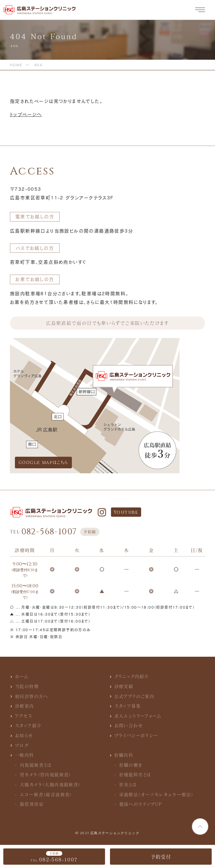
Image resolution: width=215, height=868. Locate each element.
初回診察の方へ (32, 696)
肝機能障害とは (135, 774)
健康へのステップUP (141, 804)
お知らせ (24, 735)
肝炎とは (128, 784)
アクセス (24, 716)
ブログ (22, 745)
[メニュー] (200, 10)
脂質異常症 (32, 804)
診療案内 (25, 706)
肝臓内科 (124, 755)
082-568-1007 (55, 532)
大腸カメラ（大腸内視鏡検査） (50, 784)
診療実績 (124, 686)
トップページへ (26, 114)
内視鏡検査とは (36, 765)
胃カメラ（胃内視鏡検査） (46, 774)
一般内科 (25, 755)
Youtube (126, 512)
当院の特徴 (27, 686)
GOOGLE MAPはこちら (43, 462)
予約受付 (161, 857)
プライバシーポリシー (136, 735)
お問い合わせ (129, 725)
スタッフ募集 (128, 706)
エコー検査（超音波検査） (46, 794)
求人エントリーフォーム (138, 716)
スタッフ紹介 (28, 725)
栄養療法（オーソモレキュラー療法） (157, 794)
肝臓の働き (131, 765)
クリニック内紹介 (132, 676)
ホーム (22, 676)
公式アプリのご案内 (134, 696)
